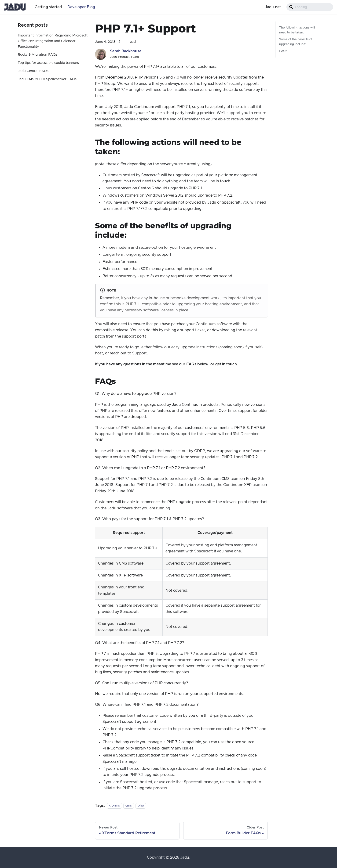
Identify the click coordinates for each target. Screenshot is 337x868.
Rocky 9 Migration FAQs (38, 55)
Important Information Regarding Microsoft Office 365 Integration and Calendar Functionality (53, 41)
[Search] (310, 7)
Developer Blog (81, 7)
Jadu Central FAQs (33, 71)
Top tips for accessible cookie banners (48, 63)
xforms (114, 806)
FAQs (283, 51)
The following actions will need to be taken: (297, 30)
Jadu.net (273, 7)
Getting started (48, 7)
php (141, 806)
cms (129, 806)
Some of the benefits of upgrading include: (296, 42)
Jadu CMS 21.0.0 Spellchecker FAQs (47, 79)
